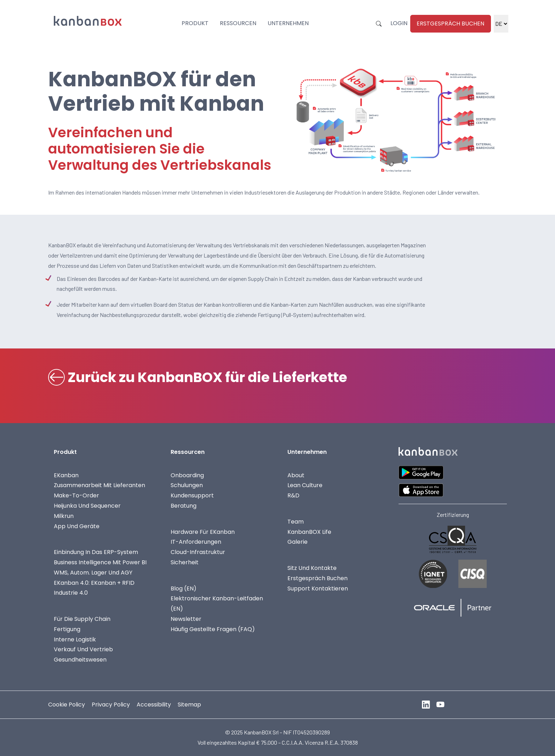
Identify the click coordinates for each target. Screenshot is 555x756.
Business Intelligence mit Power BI (100, 562)
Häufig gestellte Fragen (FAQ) (213, 629)
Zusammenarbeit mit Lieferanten (99, 485)
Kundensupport (192, 495)
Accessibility (154, 705)
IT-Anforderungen (196, 542)
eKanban (66, 475)
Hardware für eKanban (203, 532)
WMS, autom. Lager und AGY (93, 573)
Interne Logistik (75, 639)
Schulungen (187, 485)
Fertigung (67, 629)
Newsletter (186, 619)
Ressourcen (238, 23)
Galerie (297, 542)
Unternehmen (288, 23)
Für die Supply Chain (82, 619)
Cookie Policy (67, 705)
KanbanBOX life (309, 532)
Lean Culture (305, 485)
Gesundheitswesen (80, 660)
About (296, 475)
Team (296, 522)
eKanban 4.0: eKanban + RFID (94, 583)
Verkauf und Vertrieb (83, 649)
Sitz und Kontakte (312, 568)
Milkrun (64, 516)
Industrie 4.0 (71, 593)
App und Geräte (77, 526)
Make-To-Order (76, 495)
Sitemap (189, 705)
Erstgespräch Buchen (450, 24)
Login (399, 23)
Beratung (184, 506)
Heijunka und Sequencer (87, 506)
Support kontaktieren (318, 588)
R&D (293, 495)
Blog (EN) (184, 588)
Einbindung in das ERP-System (96, 552)
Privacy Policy (111, 705)
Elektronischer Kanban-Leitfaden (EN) (217, 604)
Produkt (195, 23)
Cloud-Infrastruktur (198, 552)
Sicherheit (185, 562)
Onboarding (187, 475)
